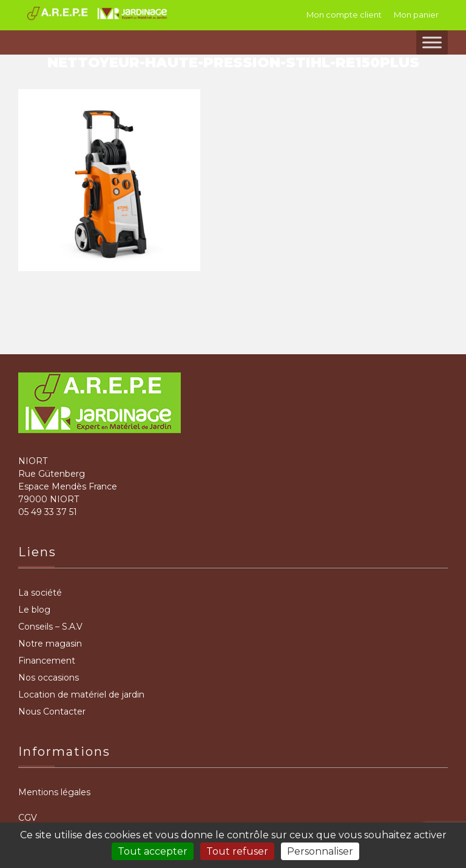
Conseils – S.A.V (50, 627)
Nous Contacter (52, 712)
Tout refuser (237, 851)
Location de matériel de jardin (81, 695)
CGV (28, 818)
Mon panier (416, 15)
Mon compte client (344, 15)
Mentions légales (54, 792)
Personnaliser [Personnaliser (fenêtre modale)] (320, 851)
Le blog (34, 610)
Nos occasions (49, 678)
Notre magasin (50, 644)
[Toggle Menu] (432, 42)
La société (40, 593)
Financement (47, 661)
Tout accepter (153, 851)
